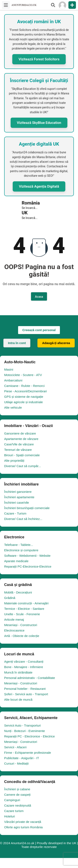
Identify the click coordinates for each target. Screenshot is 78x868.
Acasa (39, 297)
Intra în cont (17, 343)
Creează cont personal (39, 330)
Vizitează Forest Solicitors (39, 59)
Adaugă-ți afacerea (56, 343)
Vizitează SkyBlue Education (39, 123)
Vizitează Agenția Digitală (39, 186)
